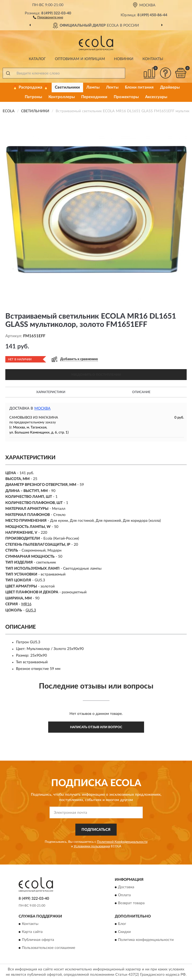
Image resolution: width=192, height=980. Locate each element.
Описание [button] (141, 392)
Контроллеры (62, 97)
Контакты (153, 59)
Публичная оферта (38, 940)
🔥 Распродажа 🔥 (30, 87)
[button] (48, 17)
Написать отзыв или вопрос (96, 727)
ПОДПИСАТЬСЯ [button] (96, 830)
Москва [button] (42, 408)
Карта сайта (32, 932)
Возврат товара (131, 903)
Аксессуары (156, 97)
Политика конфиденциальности (146, 940)
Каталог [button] (37, 59)
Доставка (126, 887)
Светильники (67, 87)
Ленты (112, 87)
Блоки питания (139, 87)
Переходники (94, 97)
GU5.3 (31, 610)
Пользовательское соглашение (48, 948)
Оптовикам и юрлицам (80, 59)
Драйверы (170, 87)
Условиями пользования (92, 846)
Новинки (124, 59)
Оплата (124, 895)
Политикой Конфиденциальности (122, 842)
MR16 (26, 604)
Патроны (33, 97)
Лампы (93, 87)
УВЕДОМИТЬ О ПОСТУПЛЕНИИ (96, 375)
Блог (122, 924)
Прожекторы (126, 97)
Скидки (124, 932)
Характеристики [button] (51, 392)
